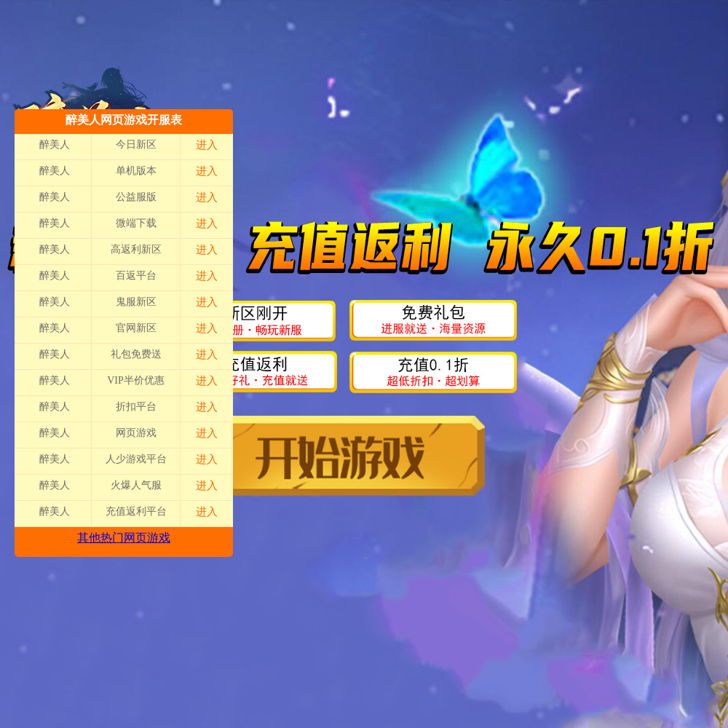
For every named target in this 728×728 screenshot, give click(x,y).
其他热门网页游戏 (124, 538)
